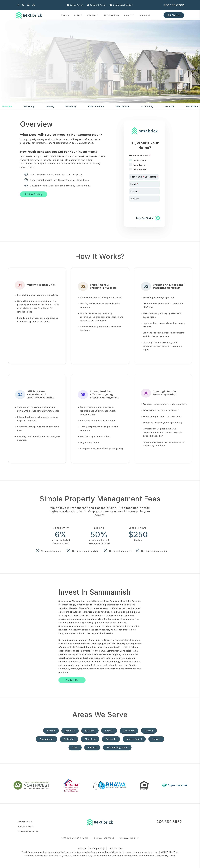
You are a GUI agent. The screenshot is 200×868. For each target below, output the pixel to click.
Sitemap (82, 848)
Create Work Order (121, 5)
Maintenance (123, 106)
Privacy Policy (97, 848)
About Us (129, 15)
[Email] (145, 184)
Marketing (29, 106)
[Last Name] (151, 177)
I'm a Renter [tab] (139, 165)
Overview (7, 106)
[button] (18, 5)
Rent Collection (96, 106)
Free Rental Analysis (100, 85)
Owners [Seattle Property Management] (65, 15)
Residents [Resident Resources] (92, 15)
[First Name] (137, 177)
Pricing (78, 15)
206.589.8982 (174, 5)
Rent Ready (192, 106)
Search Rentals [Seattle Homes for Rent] (111, 15)
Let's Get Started (145, 218)
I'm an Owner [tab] (140, 160)
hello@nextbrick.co (129, 838)
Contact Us (144, 15)
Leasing (50, 106)
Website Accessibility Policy (161, 856)
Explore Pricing (34, 194)
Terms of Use (115, 848)
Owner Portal (75, 5)
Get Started (174, 15)
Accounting (147, 106)
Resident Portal (97, 5)
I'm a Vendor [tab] (140, 170)
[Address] (145, 199)
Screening (71, 106)
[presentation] (149, 208)
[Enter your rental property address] (50, 85)
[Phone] (145, 191)
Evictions (170, 106)
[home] (29, 15)
